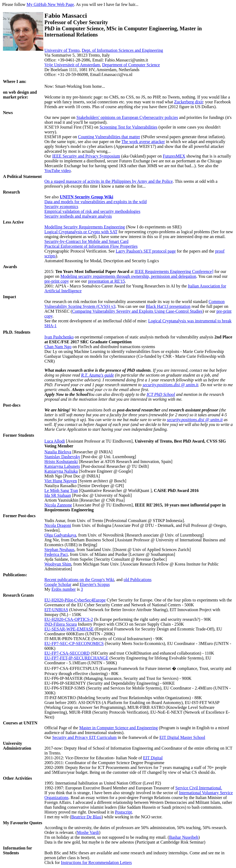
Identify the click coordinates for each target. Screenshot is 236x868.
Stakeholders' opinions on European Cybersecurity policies (127, 117)
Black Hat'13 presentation (168, 306)
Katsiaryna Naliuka (61, 471)
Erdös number (64, 589)
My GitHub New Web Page (50, 4)
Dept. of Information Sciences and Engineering (122, 50)
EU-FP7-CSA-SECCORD (67, 653)
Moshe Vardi (88, 832)
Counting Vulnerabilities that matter (109, 137)
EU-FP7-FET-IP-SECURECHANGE (76, 658)
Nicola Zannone (58, 505)
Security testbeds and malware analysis (78, 216)
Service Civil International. (199, 788)
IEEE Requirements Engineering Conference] (174, 271)
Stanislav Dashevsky (62, 457)
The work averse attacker (143, 142)
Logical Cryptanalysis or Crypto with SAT (81, 232)
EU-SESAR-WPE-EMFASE (69, 629)
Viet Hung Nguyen (61, 481)
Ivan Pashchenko (59, 337)
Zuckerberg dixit (189, 102)
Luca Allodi (55, 441)
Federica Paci (56, 554)
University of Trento (62, 50)
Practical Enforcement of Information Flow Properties (91, 246)
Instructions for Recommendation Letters (96, 862)
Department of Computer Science (131, 65)
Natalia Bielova (58, 452)
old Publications (138, 580)
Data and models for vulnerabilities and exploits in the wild (96, 202)
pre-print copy (57, 281)
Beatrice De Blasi (87, 817)
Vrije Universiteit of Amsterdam (72, 65)
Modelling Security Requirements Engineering (85, 227)
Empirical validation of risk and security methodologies (92, 211)
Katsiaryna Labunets (62, 466)
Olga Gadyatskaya (60, 535)
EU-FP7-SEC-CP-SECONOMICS (74, 643)
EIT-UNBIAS (56, 610)
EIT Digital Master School (182, 737)
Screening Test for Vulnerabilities (128, 127)
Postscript (123, 812)
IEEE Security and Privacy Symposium (86, 156)
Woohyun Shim (58, 564)
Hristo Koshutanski (61, 462)
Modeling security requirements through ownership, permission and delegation (128, 276)
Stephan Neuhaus (59, 550)
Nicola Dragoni (58, 525)
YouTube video (58, 171)
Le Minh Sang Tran (61, 490)
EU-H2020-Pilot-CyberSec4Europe (75, 600)
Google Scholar (58, 584)
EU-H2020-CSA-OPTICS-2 (69, 619)
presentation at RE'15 (106, 281)
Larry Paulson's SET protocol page (146, 251)
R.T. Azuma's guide (97, 375)
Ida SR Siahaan (58, 495)
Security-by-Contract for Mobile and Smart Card (86, 241)
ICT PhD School (161, 394)
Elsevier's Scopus (95, 584)
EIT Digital (153, 758)
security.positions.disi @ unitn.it (170, 385)
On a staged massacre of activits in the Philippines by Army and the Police (109, 181)
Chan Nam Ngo (58, 347)
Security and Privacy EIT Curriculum (84, 737)
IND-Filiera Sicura (61, 624)
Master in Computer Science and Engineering (118, 728)
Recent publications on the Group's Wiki (79, 580)
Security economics (61, 207)
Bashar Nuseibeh (184, 837)
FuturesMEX (174, 156)
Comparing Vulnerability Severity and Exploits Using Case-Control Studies (137, 311)
